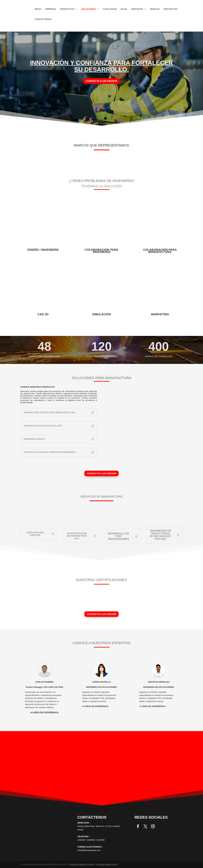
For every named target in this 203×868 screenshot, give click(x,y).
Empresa (51, 9)
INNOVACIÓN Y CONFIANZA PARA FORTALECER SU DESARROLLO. (101, 66)
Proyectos (171, 9)
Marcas (155, 9)
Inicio (38, 9)
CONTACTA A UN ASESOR (101, 473)
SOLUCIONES (89, 9)
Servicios (137, 9)
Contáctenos (43, 19)
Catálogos (110, 9)
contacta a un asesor (101, 81)
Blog (124, 9)
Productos (67, 9)
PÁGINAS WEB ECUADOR (82, 864)
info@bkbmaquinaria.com (89, 850)
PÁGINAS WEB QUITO (107, 864)
